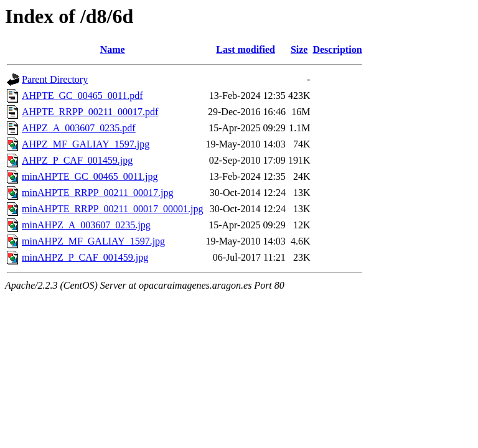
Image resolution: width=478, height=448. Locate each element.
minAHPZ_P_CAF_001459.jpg (85, 257)
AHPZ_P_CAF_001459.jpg (77, 160)
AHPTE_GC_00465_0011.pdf (82, 96)
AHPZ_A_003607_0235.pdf (79, 128)
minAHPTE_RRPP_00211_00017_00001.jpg (112, 209)
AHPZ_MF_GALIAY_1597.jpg (86, 144)
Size (299, 49)
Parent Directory (55, 79)
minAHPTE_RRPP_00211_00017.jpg (97, 193)
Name (113, 49)
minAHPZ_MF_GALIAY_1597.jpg (93, 241)
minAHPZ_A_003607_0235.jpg (86, 225)
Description (337, 49)
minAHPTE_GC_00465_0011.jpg (90, 176)
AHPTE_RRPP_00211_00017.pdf (90, 112)
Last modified (246, 49)
